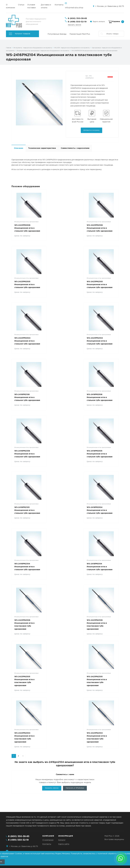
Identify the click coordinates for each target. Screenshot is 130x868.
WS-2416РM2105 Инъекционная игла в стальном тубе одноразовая (27, 510)
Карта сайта (64, 844)
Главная (9, 48)
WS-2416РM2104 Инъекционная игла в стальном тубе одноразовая (100, 567)
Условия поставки (31, 6)
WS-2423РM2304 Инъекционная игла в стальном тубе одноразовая (100, 341)
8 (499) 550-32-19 (77, 22)
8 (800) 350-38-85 (77, 18)
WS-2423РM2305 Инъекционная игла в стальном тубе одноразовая (100, 285)
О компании (10, 6)
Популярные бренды (57, 34)
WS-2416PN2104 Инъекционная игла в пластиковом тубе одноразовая (94, 51)
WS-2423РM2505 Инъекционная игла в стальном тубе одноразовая (27, 285)
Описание (19, 148)
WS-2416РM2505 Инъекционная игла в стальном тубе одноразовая (100, 454)
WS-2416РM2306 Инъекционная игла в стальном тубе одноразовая (27, 454)
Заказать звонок (74, 25)
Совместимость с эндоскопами (75, 148)
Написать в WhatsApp (75, 788)
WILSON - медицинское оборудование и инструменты (72, 48)
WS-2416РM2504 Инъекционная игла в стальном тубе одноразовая (100, 510)
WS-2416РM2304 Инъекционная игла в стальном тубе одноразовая (27, 567)
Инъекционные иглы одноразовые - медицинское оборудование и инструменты (43, 51)
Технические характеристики (42, 148)
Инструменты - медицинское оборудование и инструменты (33, 48)
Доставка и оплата (46, 6)
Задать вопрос (99, 22)
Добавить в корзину (91, 130)
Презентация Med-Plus (80, 34)
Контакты (59, 5)
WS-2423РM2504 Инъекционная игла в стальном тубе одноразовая (27, 341)
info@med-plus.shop (74, 8)
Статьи (21, 5)
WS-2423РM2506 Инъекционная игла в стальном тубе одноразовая (27, 228)
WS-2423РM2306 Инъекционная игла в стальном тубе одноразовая (100, 228)
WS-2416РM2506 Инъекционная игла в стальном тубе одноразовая (100, 397)
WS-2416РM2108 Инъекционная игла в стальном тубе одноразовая (27, 397)
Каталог (62, 840)
